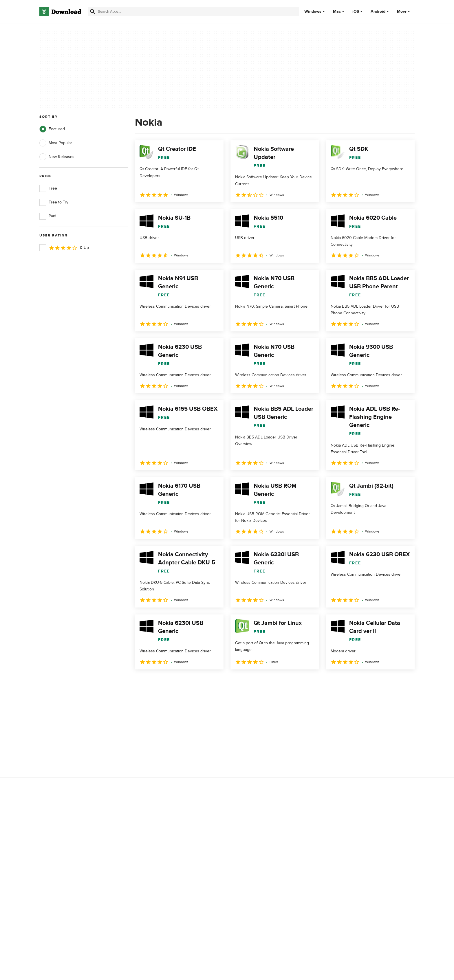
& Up (64, 248)
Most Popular (56, 143)
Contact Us (154, 753)
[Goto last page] (404, 682)
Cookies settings (264, 779)
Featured (52, 129)
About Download (159, 733)
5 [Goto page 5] (201, 682)
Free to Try (54, 202)
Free (48, 188)
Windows (313, 12)
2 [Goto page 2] (156, 682)
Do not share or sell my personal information (270, 766)
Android (378, 12)
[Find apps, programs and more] (193, 12)
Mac (337, 12)
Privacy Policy (261, 733)
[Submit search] (93, 12)
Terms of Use (261, 743)
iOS (356, 12)
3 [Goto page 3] (171, 682)
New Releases (57, 157)
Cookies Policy (262, 753)
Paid (48, 216)
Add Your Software (161, 743)
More (404, 11)
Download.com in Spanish (167, 763)
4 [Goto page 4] (186, 682)
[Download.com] (60, 12)
